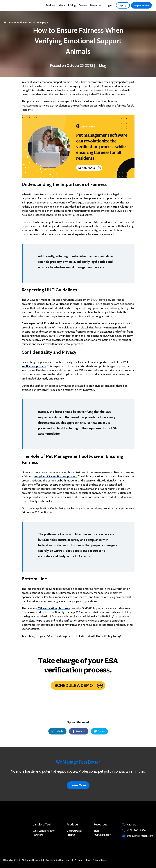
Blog (96, 831)
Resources (96, 5)
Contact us (129, 824)
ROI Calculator (102, 835)
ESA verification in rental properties (72, 304)
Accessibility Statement (58, 860)
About (62, 5)
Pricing (72, 5)
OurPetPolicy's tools (68, 551)
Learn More (78, 785)
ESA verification (109, 207)
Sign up (123, 5)
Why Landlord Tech (44, 831)
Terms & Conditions (96, 860)
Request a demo (141, 5)
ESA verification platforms (54, 608)
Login (109, 5)
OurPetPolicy (74, 831)
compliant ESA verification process (55, 476)
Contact (83, 5)
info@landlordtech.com (137, 836)
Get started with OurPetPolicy (94, 636)
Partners (38, 835)
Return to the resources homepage (25, 22)
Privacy (78, 860)
